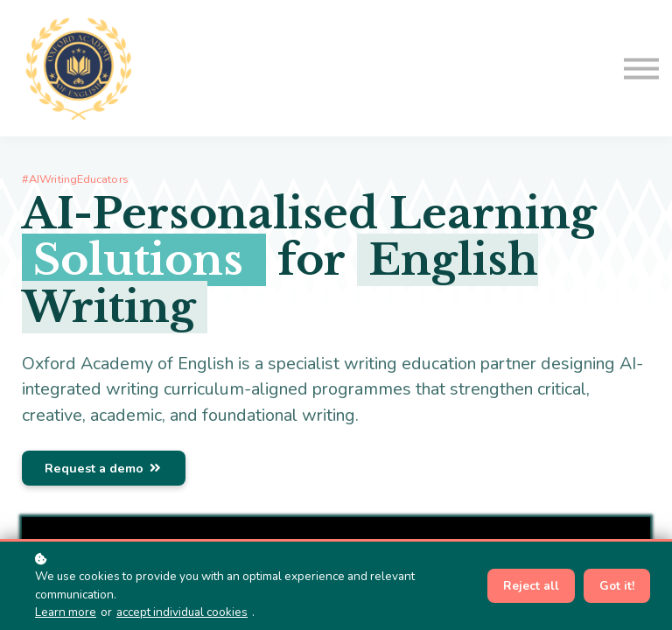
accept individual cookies (182, 612)
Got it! (617, 586)
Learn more (66, 612)
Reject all (531, 586)
